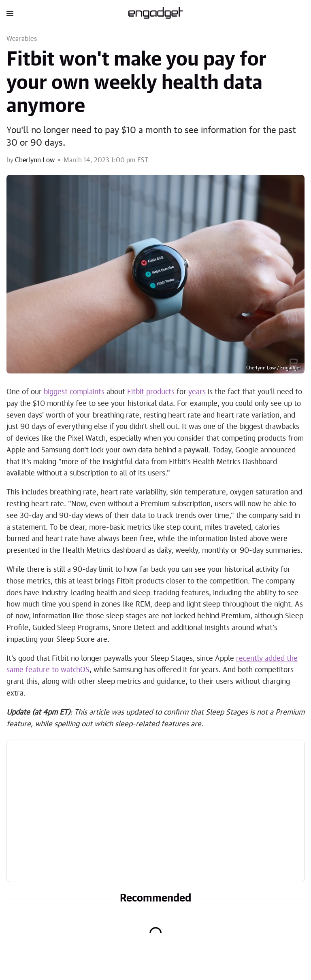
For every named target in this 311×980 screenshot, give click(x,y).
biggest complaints (74, 392)
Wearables (22, 39)
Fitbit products (151, 392)
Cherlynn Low (35, 160)
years (197, 392)
